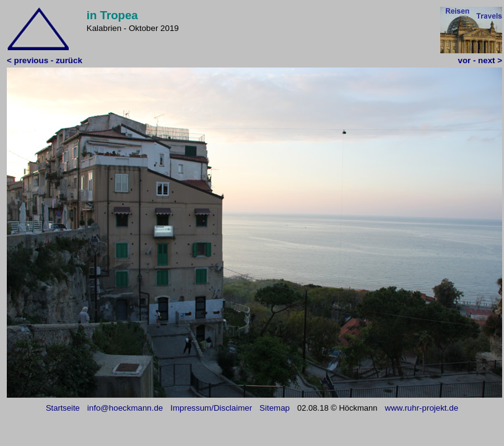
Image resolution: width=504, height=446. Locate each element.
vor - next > (480, 60)
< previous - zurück (45, 60)
